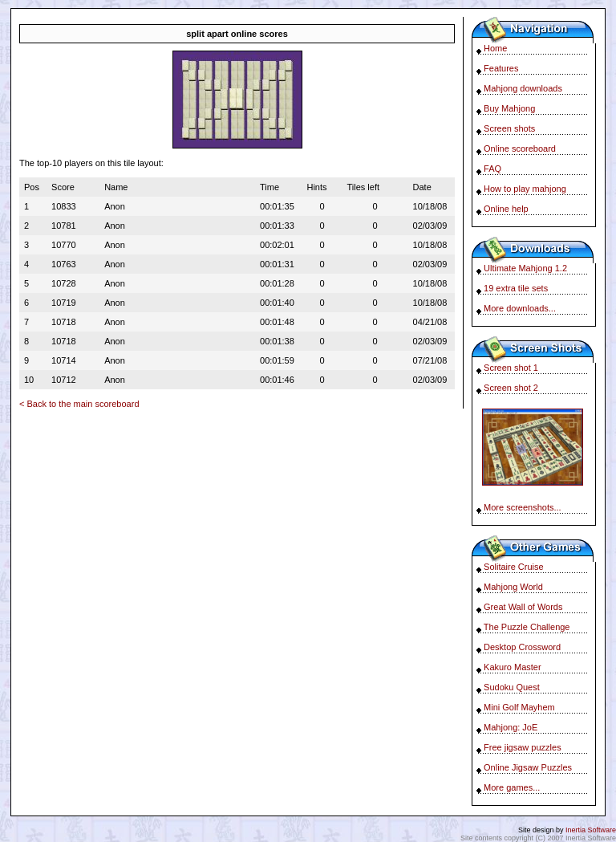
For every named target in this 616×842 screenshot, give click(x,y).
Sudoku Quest (512, 687)
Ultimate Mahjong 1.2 (525, 268)
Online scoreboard (520, 148)
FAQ (492, 169)
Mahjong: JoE (511, 727)
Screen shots (509, 128)
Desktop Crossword (522, 647)
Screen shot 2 (511, 388)
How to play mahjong (525, 189)
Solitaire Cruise (514, 567)
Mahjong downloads (523, 88)
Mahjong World (513, 587)
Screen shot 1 (511, 368)
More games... (512, 787)
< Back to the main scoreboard (79, 404)
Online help (506, 209)
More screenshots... (523, 507)
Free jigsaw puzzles (523, 747)
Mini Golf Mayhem (519, 707)
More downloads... (520, 308)
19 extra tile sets (516, 288)
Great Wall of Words (523, 607)
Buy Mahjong (509, 108)
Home (495, 48)
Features (501, 68)
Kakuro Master (513, 667)
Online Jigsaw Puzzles (528, 767)
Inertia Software (591, 830)
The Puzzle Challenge (527, 627)
